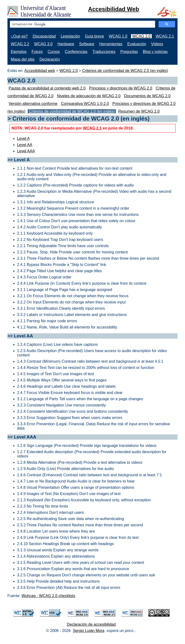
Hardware (66, 44)
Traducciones (104, 52)
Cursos (54, 52)
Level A (23, 138)
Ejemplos (19, 52)
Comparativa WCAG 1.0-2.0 (85, 104)
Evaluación (137, 44)
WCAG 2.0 (141, 36)
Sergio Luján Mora (89, 631)
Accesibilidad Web (114, 9)
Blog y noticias (155, 52)
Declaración (50, 59)
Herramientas (111, 44)
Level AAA (26, 151)
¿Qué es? (19, 36)
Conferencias (76, 52)
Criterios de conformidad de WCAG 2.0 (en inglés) (125, 71)
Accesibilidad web (40, 71)
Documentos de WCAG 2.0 (147, 96)
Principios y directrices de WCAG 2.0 (121, 88)
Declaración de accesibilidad (91, 624)
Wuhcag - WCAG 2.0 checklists (48, 596)
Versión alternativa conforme (33, 104)
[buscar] (82, 24)
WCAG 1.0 (118, 36)
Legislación (70, 36)
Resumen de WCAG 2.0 (139, 111)
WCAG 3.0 (43, 44)
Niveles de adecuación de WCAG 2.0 (89, 96)
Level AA (25, 145)
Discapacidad (44, 36)
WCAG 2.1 (165, 36)
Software (87, 44)
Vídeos (157, 44)
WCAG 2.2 (20, 44)
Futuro (37, 52)
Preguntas (129, 52)
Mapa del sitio (23, 59)
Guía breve (94, 36)
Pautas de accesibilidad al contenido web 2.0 (47, 88)
